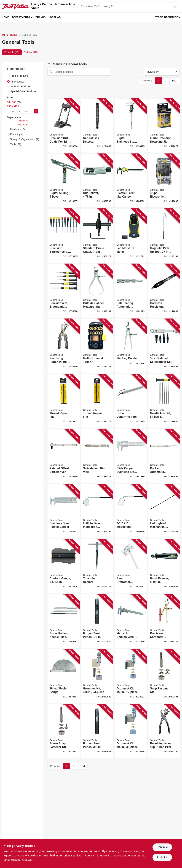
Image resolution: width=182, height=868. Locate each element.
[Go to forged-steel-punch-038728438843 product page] (97, 621)
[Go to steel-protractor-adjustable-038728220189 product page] (131, 566)
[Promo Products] (8, 76)
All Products (17, 82)
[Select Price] (36, 111)
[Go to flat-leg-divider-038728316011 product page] (131, 346)
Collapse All (23, 121)
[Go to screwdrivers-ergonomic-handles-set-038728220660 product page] (64, 291)
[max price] (26, 111)
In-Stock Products (21, 86)
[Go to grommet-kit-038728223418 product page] (131, 731)
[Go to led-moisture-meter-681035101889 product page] (131, 236)
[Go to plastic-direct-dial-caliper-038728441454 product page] (131, 181)
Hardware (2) (18, 129)
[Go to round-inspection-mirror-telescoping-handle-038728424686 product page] (97, 511)
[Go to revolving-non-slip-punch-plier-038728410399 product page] (164, 731)
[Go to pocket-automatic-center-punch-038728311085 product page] (164, 456)
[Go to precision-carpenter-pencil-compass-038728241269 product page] (164, 621)
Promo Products (20, 76)
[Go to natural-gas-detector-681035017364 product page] (97, 126)
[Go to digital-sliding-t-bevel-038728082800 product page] (64, 181)
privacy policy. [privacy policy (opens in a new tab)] (72, 855)
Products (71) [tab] (12, 52)
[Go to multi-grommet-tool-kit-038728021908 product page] (97, 346)
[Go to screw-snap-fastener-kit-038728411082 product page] (64, 731)
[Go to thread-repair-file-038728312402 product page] (97, 401)
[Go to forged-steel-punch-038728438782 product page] (97, 731)
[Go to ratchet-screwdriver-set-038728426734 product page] (164, 346)
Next (175, 81)
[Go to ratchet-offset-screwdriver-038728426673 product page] (64, 456)
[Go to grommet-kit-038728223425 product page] (97, 676)
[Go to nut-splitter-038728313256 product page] (97, 181)
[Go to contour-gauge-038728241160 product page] (64, 566)
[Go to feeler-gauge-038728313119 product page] (64, 676)
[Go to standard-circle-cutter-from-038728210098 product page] (97, 236)
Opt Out (162, 857)
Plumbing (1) (17, 134)
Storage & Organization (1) (24, 139)
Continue (162, 847)
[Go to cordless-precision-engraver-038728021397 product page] (164, 291)
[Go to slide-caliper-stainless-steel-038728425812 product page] (131, 456)
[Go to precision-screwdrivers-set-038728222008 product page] (64, 236)
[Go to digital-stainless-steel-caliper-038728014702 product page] (131, 126)
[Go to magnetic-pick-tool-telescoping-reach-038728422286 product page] (164, 236)
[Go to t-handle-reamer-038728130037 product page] (97, 566)
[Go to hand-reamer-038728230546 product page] (164, 566)
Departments (21, 17)
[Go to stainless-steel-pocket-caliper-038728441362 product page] (64, 511)
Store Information (167, 17)
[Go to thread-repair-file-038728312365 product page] (64, 401)
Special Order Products (24, 91)
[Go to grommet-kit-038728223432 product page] (131, 676)
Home (6, 17)
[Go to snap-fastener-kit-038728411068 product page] (164, 676)
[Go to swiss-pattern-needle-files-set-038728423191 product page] (64, 621)
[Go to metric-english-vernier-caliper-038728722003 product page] (131, 621)
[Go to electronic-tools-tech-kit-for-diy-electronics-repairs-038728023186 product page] (164, 181)
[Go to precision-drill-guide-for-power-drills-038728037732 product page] (64, 126)
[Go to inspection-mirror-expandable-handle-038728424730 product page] (131, 511)
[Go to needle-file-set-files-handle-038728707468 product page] (164, 401)
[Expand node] (8, 129)
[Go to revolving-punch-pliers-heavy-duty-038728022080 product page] (64, 346)
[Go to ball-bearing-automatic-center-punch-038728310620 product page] (131, 291)
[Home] (4, 35)
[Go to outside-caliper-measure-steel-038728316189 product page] (97, 291)
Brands (41, 17)
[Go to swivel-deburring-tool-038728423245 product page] (131, 401)
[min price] (13, 111)
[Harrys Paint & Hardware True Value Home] (15, 6)
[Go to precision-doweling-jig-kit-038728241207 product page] (164, 126)
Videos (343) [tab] (31, 52)
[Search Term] (128, 6)
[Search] (174, 6)
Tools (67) (16, 144)
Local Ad (55, 17)
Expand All (23, 124)
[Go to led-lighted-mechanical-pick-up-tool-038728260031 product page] (164, 511)
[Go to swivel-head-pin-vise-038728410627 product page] (97, 456)
